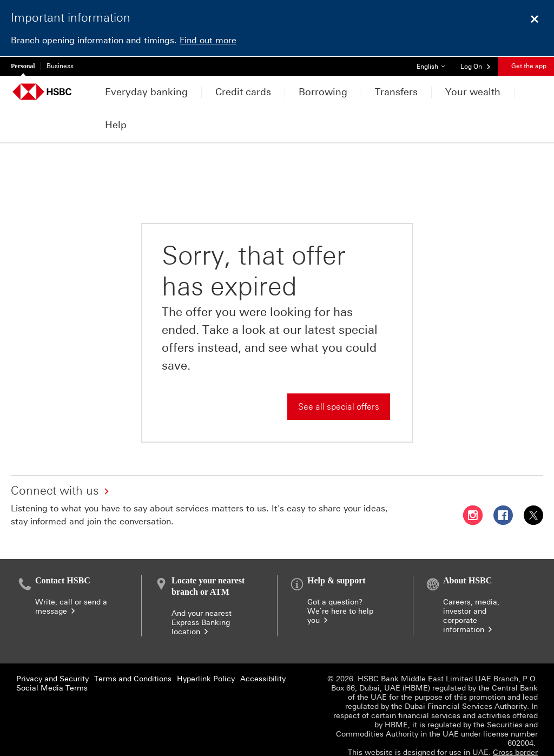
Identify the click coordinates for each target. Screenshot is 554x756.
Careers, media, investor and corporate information (471, 584)
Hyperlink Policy (206, 647)
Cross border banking (515, 725)
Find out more (208, 40)
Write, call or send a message (71, 575)
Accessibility (263, 647)
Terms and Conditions (133, 647)
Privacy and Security (52, 647)
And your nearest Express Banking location (202, 591)
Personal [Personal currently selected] (23, 66)
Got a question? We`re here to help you (340, 579)
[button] (476, 66)
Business (60, 66)
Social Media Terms (52, 656)
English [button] (435, 64)
